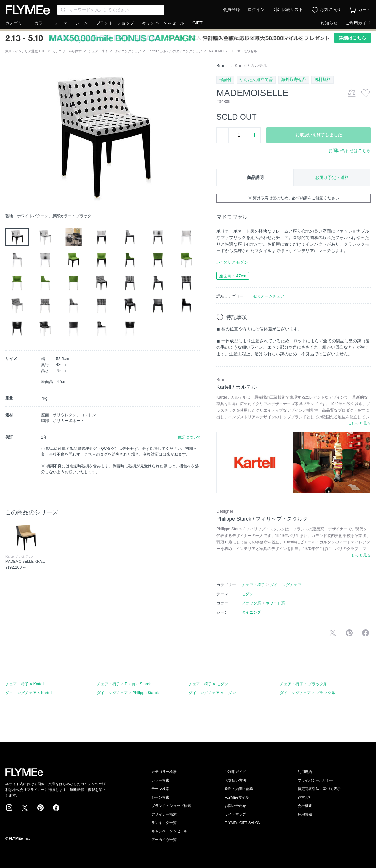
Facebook (56, 808)
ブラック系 (251, 603)
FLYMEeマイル (237, 797)
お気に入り (330, 10)
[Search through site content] (111, 10)
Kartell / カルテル (251, 65)
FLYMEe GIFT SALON (243, 823)
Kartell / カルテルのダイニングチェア (175, 51)
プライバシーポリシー (316, 780)
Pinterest (40, 808)
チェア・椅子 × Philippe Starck (124, 684)
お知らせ (329, 23)
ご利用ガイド (358, 23)
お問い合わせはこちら (350, 151)
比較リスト (292, 10)
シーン (82, 23)
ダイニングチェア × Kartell (29, 693)
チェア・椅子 (98, 51)
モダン (247, 594)
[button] (10, 136)
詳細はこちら (352, 38)
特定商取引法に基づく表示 (319, 789)
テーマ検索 (160, 789)
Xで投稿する (333, 633)
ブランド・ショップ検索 (171, 806)
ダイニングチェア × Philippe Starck (128, 693)
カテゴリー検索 (164, 772)
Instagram (9, 808)
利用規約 (305, 772)
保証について (189, 437)
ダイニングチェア (128, 51)
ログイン (256, 10)
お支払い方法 (235, 780)
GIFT (197, 23)
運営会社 (305, 797)
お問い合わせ (235, 806)
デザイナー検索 (164, 814)
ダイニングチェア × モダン (212, 693)
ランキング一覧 (164, 823)
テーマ (61, 23)
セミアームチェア (269, 296)
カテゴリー (16, 23)
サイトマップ (235, 814)
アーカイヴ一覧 (164, 840)
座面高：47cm (233, 276)
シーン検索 (160, 797)
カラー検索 (160, 780)
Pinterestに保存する (349, 633)
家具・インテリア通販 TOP (25, 51)
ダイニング (251, 612)
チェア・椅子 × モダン (208, 684)
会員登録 (231, 10)
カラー (41, 23)
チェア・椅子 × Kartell (25, 684)
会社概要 (305, 806)
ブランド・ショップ (115, 23)
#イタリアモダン (232, 262)
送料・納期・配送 (239, 789)
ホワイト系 (275, 603)
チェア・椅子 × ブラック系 (304, 684)
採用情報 (305, 814)
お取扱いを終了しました (319, 135)
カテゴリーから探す (67, 51)
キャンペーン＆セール (163, 23)
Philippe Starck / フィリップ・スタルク (262, 519)
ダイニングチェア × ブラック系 (307, 693)
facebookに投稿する (366, 633)
